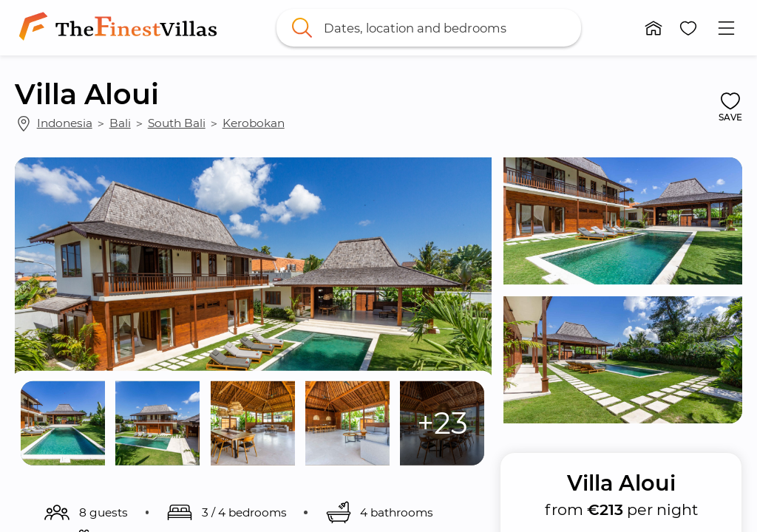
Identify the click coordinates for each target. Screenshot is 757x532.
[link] (121, 28)
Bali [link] (120, 123)
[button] (654, 28)
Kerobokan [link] (254, 123)
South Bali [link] (177, 123)
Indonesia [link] (65, 123)
